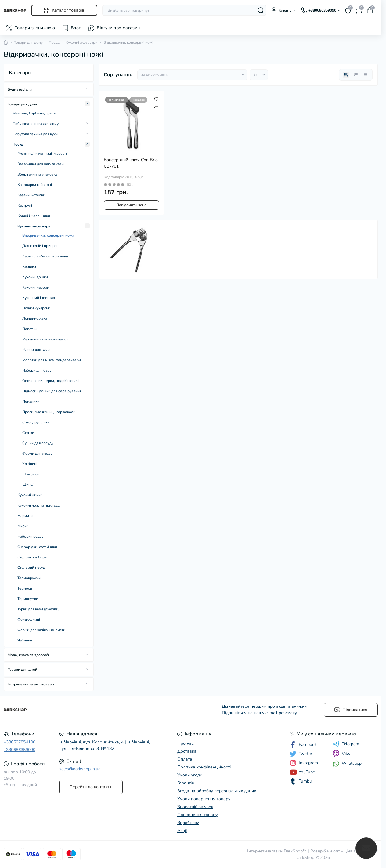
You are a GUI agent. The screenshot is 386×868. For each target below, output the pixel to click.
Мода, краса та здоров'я (29, 655)
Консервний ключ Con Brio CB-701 (131, 163)
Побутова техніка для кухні (36, 134)
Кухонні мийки (30, 495)
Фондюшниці (29, 619)
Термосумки (28, 599)
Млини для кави (36, 350)
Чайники (25, 640)
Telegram (346, 744)
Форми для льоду (37, 453)
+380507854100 (20, 742)
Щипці (28, 485)
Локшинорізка (35, 318)
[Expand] (87, 89)
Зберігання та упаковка (37, 174)
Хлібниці (30, 464)
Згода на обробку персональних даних (217, 791)
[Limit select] (259, 75)
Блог (76, 28)
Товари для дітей (22, 670)
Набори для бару (37, 370)
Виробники (188, 823)
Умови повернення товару (204, 799)
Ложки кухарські (36, 308)
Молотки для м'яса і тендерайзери (52, 360)
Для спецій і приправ (40, 246)
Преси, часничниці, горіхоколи (49, 412)
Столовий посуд (31, 568)
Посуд (54, 42)
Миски (23, 526)
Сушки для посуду (38, 443)
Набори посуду (30, 536)
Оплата (185, 759)
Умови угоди (190, 775)
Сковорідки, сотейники (37, 547)
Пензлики (31, 401)
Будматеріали (20, 89)
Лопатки (29, 329)
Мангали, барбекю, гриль (34, 113)
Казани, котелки (31, 195)
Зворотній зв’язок (195, 807)
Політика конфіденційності (204, 767)
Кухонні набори (36, 287)
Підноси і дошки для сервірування (52, 391)
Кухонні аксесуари (81, 42)
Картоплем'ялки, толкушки (45, 256)
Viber (342, 754)
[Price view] (366, 75)
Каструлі (25, 205)
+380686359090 (20, 750)
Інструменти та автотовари (31, 684)
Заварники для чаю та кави (41, 164)
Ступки (28, 433)
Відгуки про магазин (118, 28)
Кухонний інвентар (39, 298)
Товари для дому (28, 42)
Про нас (186, 743)
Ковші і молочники (34, 216)
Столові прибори (32, 557)
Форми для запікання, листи (41, 630)
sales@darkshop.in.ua (80, 769)
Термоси (25, 588)
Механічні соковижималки (45, 339)
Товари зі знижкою (35, 28)
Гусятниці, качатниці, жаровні (43, 154)
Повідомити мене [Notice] (131, 205)
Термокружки (29, 578)
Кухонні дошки (35, 277)
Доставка (187, 751)
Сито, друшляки (36, 422)
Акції (182, 831)
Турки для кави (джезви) (38, 609)
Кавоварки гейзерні (35, 185)
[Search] (261, 10)
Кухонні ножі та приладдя (39, 505)
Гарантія (186, 783)
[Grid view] (346, 75)
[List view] (356, 75)
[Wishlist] (156, 99)
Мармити (25, 516)
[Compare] (156, 107)
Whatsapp (347, 763)
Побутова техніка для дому (36, 124)
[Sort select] (192, 75)
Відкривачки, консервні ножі (48, 235)
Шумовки (31, 474)
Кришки (29, 267)
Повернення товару (197, 815)
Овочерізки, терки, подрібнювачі (51, 381)
